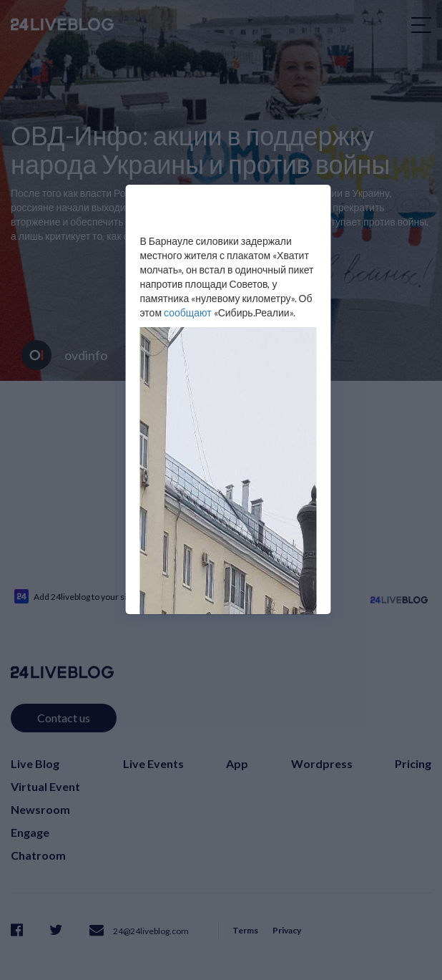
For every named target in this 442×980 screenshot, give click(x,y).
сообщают (188, 312)
